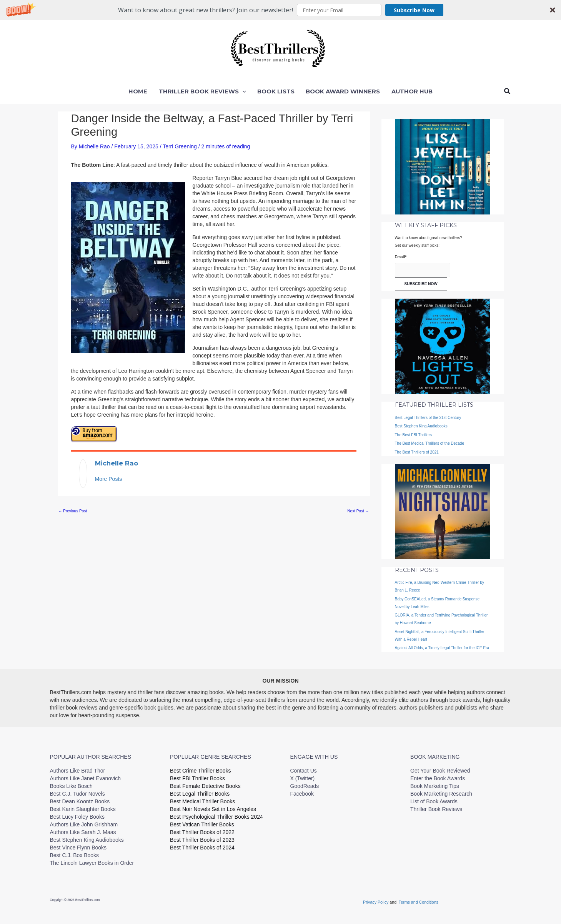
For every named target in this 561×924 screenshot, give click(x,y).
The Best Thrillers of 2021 (417, 452)
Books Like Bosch (71, 786)
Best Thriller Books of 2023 (202, 840)
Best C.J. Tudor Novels (77, 794)
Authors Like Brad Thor (78, 771)
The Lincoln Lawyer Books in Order (92, 863)
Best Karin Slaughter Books (83, 809)
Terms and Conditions (419, 902)
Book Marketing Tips (435, 786)
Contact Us (304, 771)
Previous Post (73, 511)
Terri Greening (180, 146)
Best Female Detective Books (205, 786)
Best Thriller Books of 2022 (202, 832)
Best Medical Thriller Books (202, 801)
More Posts (109, 479)
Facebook (302, 794)
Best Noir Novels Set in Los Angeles (213, 809)
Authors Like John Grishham (84, 824)
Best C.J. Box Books (75, 855)
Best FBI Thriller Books (197, 778)
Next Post (358, 511)
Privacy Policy (376, 902)
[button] (280, 10)
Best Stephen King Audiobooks (421, 426)
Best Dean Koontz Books (80, 801)
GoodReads (305, 786)
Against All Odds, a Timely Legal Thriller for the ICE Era (442, 648)
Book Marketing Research (441, 794)
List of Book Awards (434, 801)
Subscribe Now (414, 10)
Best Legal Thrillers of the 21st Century (428, 418)
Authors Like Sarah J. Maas (83, 832)
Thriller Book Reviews (436, 809)
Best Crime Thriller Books (200, 771)
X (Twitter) (303, 778)
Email (401, 257)
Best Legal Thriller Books (200, 794)
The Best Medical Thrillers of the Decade (429, 443)
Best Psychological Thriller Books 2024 (216, 817)
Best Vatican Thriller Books (202, 824)
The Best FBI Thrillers (414, 435)
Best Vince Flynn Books (78, 848)
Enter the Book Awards (438, 778)
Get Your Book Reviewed (440, 771)
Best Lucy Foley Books (77, 817)
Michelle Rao (117, 463)
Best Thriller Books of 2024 (202, 848)
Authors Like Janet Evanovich (85, 778)
